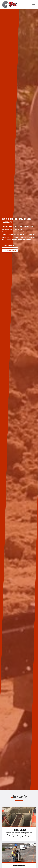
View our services (10, 246)
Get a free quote (10, 251)
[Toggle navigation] (34, 4)
